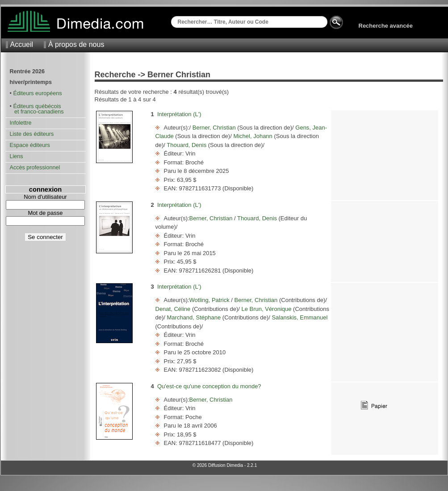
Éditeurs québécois (37, 106)
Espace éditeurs (30, 145)
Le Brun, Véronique (266, 309)
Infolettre (21, 123)
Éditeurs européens (37, 93)
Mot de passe (45, 213)
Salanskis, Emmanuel (299, 317)
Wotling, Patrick (210, 300)
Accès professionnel (35, 168)
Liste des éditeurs (32, 134)
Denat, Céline (174, 309)
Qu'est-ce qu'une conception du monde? (209, 386)
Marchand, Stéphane (194, 317)
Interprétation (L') (179, 114)
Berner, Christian (214, 128)
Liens (17, 156)
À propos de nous (76, 44)
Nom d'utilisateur (45, 197)
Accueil (22, 44)
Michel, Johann (253, 136)
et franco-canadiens (37, 112)
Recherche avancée (386, 26)
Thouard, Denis (187, 145)
